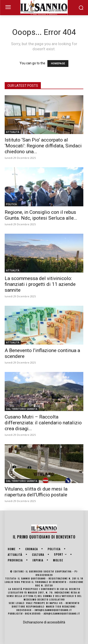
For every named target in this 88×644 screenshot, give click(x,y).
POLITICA (11, 204)
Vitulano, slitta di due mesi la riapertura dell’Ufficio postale (36, 492)
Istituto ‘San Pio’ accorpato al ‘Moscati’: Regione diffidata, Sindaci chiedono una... (43, 146)
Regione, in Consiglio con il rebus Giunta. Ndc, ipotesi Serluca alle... (41, 215)
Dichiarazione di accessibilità (44, 622)
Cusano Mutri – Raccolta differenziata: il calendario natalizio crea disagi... (43, 423)
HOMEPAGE (58, 64)
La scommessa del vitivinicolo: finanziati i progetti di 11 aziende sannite (40, 284)
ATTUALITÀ (13, 132)
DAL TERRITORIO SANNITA (22, 409)
